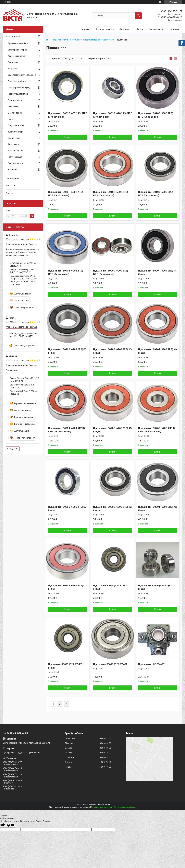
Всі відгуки (12, 449)
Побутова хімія (15, 157)
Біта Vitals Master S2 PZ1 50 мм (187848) (23, 264)
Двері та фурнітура (17, 81)
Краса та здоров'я (16, 151)
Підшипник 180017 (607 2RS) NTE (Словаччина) (67, 115)
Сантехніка (13, 62)
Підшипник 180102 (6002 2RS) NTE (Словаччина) (111, 194)
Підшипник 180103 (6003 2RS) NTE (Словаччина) (156, 194)
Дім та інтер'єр (15, 113)
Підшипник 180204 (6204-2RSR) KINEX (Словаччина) (66, 430)
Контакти (175, 29)
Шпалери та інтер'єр (17, 50)
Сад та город (14, 138)
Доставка (124, 29)
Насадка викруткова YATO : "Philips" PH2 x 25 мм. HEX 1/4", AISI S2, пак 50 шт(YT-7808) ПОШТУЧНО (24, 280)
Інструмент (75, 40)
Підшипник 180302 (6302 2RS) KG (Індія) (112, 509)
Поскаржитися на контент (102, 807)
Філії (139, 29)
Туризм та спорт (16, 132)
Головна (85, 29)
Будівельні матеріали (18, 43)
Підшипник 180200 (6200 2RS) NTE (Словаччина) (111, 272)
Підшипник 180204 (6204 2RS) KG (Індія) (157, 351)
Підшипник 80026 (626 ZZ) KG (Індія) (155, 587)
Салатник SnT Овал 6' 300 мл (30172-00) (24, 393)
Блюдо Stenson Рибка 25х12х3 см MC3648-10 (24, 380)
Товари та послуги (59, 40)
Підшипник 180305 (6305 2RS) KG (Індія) (67, 587)
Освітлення (13, 106)
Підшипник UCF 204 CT (151, 664)
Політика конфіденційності (125, 807)
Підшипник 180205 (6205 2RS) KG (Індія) (112, 430)
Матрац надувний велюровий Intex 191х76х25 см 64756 (23, 335)
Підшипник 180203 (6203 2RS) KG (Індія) (112, 351)
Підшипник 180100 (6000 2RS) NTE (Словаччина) (156, 115)
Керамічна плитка (16, 56)
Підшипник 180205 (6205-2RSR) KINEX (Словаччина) (156, 430)
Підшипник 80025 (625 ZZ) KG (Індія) (110, 587)
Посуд (11, 119)
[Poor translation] (11, 825)
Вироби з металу (16, 163)
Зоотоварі (13, 170)
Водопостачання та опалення (22, 75)
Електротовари (15, 100)
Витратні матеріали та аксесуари (98, 40)
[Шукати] (138, 16)
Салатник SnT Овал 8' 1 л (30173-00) (22, 386)
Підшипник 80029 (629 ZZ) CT (110, 664)
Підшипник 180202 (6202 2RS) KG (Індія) (67, 351)
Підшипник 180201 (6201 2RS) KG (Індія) (157, 272)
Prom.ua (106, 805)
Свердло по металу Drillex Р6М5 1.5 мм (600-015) (22, 271)
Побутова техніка (16, 125)
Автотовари (14, 144)
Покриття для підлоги (18, 94)
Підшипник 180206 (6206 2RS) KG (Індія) (67, 509)
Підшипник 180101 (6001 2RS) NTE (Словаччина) (66, 194)
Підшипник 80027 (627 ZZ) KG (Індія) (65, 666)
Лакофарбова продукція (20, 88)
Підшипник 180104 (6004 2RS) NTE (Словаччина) (66, 272)
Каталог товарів (104, 29)
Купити (68, 137)
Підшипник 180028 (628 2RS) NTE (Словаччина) (113, 115)
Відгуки (9, 193)
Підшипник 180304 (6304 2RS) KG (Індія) (157, 509)
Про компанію (156, 29)
